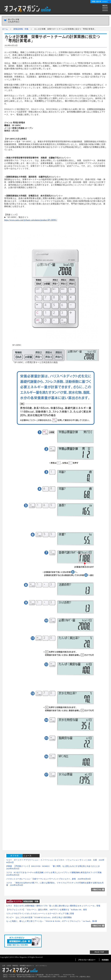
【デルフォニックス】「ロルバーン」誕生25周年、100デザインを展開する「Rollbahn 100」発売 (47, 910)
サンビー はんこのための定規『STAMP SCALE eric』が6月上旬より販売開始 (39, 917)
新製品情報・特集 (21, 29)
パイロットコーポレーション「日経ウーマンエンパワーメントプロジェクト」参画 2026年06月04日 (48, 879)
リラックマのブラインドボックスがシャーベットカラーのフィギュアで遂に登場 (40, 913)
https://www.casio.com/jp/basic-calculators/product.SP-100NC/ (31, 220)
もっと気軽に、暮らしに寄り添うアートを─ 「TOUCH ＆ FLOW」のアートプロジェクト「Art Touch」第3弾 (52, 921)
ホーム (5, 29)
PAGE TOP (99, 952)
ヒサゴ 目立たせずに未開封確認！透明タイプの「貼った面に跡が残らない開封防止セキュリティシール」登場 (53, 906)
